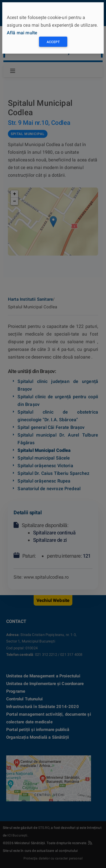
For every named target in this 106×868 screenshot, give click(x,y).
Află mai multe (22, 33)
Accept (53, 42)
